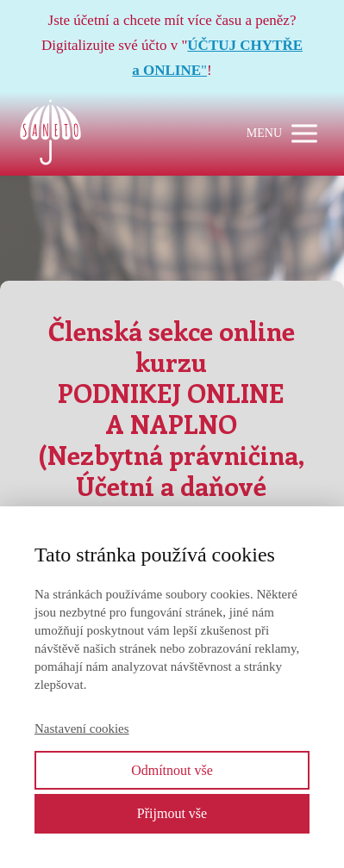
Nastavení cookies (82, 728)
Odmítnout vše (172, 770)
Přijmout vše (172, 813)
